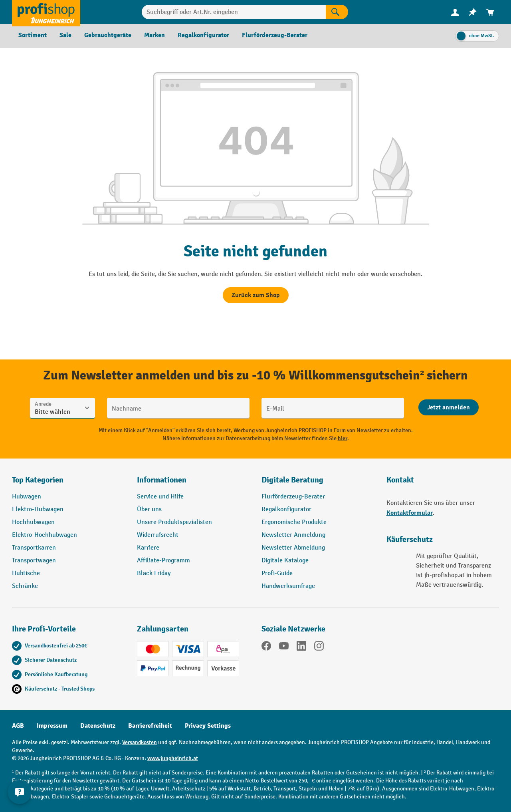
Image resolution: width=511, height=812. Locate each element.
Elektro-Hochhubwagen (45, 535)
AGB (18, 726)
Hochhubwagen (33, 522)
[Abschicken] (449, 407)
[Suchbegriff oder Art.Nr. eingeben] (234, 12)
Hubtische (26, 573)
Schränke (25, 586)
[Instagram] (319, 647)
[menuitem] (455, 12)
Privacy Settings (208, 726)
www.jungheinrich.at (173, 758)
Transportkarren (34, 548)
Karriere (148, 548)
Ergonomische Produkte (294, 522)
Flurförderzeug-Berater (293, 497)
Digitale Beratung (292, 480)
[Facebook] (266, 647)
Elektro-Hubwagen (38, 509)
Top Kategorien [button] (38, 480)
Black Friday (154, 573)
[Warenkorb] (490, 12)
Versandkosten (140, 742)
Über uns (149, 509)
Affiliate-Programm (163, 561)
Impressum (52, 726)
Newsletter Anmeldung (293, 535)
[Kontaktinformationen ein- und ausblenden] (20, 792)
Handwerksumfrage (288, 586)
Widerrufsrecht (158, 535)
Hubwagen (27, 497)
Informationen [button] (162, 480)
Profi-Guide (277, 573)
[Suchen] (337, 12)
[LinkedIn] (301, 647)
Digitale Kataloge (285, 561)
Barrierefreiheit (150, 726)
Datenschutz (98, 726)
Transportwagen (34, 561)
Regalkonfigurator (286, 509)
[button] (318, 483)
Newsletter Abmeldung (293, 548)
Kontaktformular (410, 513)
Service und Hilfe (160, 497)
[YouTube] (284, 647)
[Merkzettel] (473, 12)
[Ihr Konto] (455, 12)
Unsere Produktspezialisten (174, 522)
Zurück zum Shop (256, 295)
